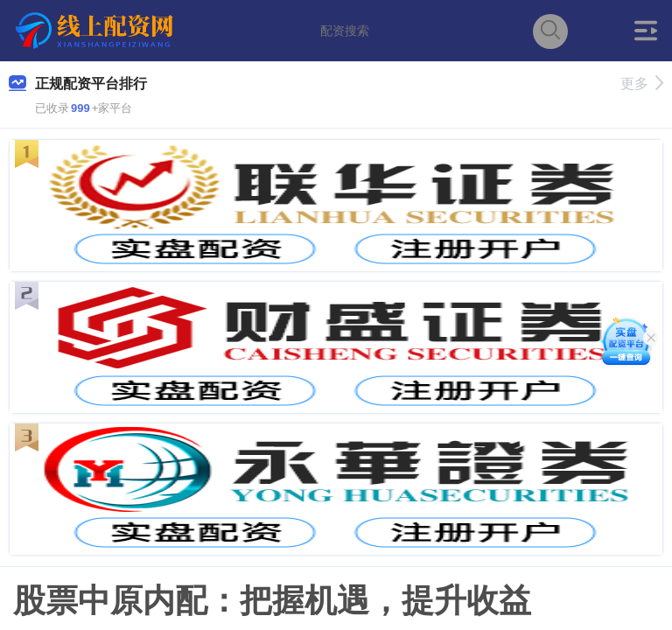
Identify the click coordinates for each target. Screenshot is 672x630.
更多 (642, 84)
